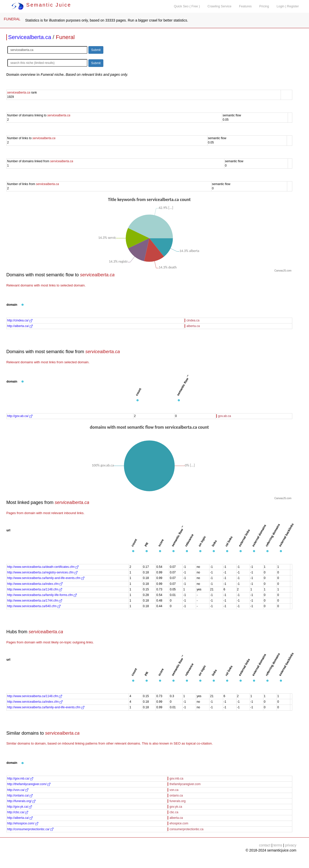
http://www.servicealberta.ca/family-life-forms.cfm (42, 595)
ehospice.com (179, 823)
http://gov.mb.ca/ (20, 779)
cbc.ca (174, 812)
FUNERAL (12, 19)
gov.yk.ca (176, 807)
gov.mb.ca (176, 779)
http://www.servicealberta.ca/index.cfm (35, 584)
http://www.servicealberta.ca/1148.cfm (35, 589)
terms (278, 845)
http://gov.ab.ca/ (20, 416)
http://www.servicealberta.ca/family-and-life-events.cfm (46, 578)
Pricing (264, 6)
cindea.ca (193, 320)
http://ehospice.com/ (23, 823)
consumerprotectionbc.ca (186, 829)
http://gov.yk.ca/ (20, 807)
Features (245, 6)
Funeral (65, 37)
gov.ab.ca (225, 416)
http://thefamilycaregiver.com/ (29, 784)
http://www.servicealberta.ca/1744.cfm (35, 601)
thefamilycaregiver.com (185, 784)
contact (265, 845)
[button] (23, 305)
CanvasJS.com (283, 271)
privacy (291, 845)
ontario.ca (176, 795)
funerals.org (177, 801)
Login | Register (288, 6)
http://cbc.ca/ (18, 812)
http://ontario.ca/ (20, 795)
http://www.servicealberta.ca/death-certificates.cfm (43, 567)
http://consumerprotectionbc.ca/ (30, 829)
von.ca (174, 790)
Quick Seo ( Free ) (187, 6)
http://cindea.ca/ (20, 320)
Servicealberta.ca (30, 37)
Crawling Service (219, 6)
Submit (96, 50)
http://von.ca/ (18, 790)
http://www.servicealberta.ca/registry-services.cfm (42, 572)
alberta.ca (193, 326)
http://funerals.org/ (21, 801)
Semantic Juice (41, 5)
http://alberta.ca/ (20, 326)
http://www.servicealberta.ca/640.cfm (34, 606)
